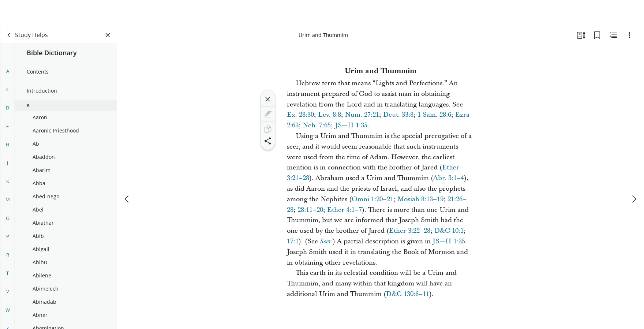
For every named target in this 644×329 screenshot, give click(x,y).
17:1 (293, 241)
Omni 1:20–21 (372, 199)
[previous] (127, 172)
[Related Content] (613, 35)
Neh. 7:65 (317, 125)
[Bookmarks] (597, 35)
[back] (9, 35)
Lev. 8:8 (330, 115)
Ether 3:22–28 (410, 231)
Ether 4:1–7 (345, 210)
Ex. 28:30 (300, 115)
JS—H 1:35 (351, 125)
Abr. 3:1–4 (449, 178)
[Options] (629, 35)
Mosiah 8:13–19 (420, 199)
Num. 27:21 (362, 115)
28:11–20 (310, 210)
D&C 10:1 (449, 231)
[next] (634, 172)
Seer (325, 242)
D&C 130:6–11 (408, 294)
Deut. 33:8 (398, 115)
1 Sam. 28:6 (434, 115)
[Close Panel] (108, 35)
